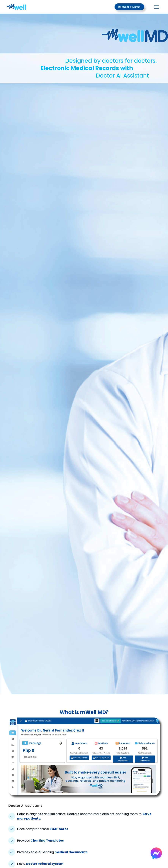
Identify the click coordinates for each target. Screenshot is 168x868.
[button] (156, 7)
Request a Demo (129, 7)
